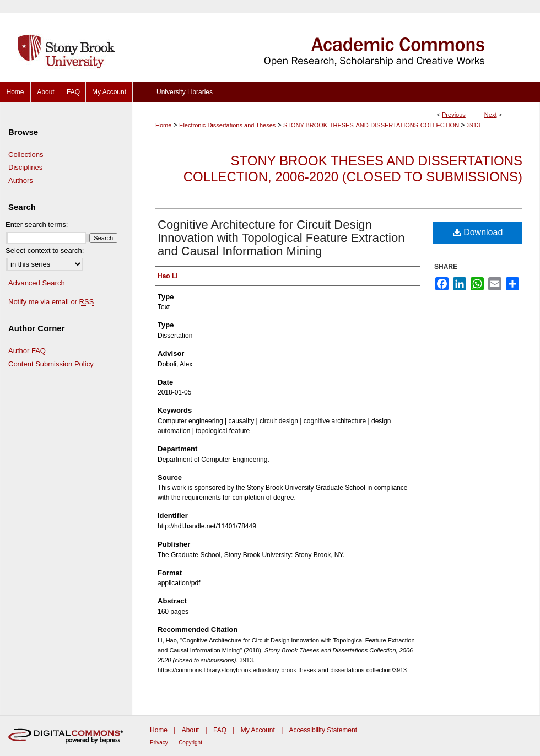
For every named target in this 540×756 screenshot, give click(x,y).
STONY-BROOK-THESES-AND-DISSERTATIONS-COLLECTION (371, 125)
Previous (454, 115)
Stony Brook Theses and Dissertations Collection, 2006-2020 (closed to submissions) (353, 169)
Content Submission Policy (51, 364)
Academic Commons (336, 41)
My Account (258, 730)
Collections (26, 155)
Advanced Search (37, 283)
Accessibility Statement (323, 730)
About (190, 730)
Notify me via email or (51, 302)
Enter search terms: (37, 225)
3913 (473, 125)
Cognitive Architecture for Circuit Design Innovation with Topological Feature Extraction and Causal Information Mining (281, 238)
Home (163, 125)
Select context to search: (45, 250)
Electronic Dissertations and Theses (227, 125)
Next (491, 115)
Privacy (159, 742)
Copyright (190, 742)
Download (478, 232)
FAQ (220, 730)
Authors (21, 180)
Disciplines (25, 167)
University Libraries (185, 92)
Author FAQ (27, 351)
